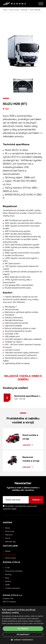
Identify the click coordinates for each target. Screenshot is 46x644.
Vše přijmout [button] (23, 629)
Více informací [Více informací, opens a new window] (39, 623)
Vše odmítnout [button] (23, 635)
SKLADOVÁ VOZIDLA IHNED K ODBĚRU (23, 378)
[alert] (23, 625)
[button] (23, 640)
